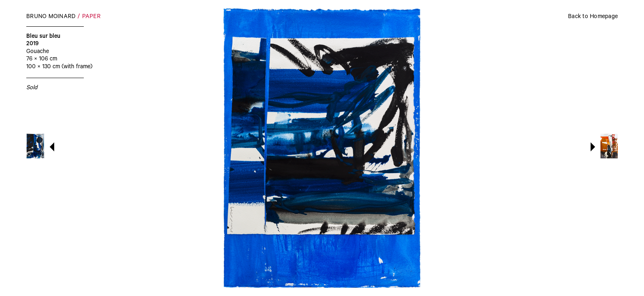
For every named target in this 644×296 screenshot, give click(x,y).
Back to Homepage (593, 17)
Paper (91, 17)
